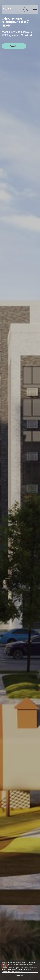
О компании (29, 906)
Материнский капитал (29, 895)
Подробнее (14, 46)
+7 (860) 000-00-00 (29, 839)
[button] (35, 114)
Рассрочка (28, 890)
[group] (17, 114)
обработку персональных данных (27, 695)
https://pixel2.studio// (10, 958)
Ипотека (27, 886)
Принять (20, 976)
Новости (27, 910)
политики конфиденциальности (28, 697)
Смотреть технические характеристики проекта (20, 218)
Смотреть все (34, 88)
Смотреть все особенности (20, 416)
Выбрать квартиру (28, 864)
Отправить (20, 690)
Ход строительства (30, 870)
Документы (28, 875)
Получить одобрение (20, 528)
